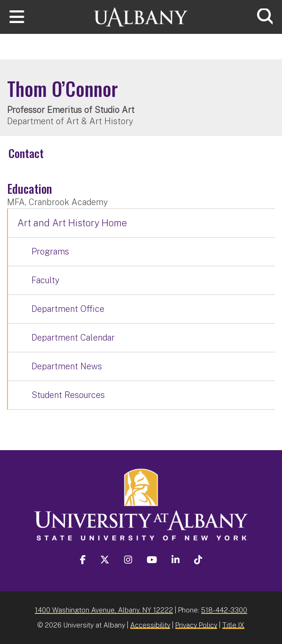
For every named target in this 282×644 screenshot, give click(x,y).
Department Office (68, 309)
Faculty (45, 280)
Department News (67, 366)
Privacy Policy (196, 625)
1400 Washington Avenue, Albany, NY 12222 (104, 610)
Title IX (233, 625)
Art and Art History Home (72, 223)
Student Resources (68, 395)
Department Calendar (73, 338)
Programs (50, 251)
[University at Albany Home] (141, 16)
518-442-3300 (224, 610)
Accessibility (150, 625)
